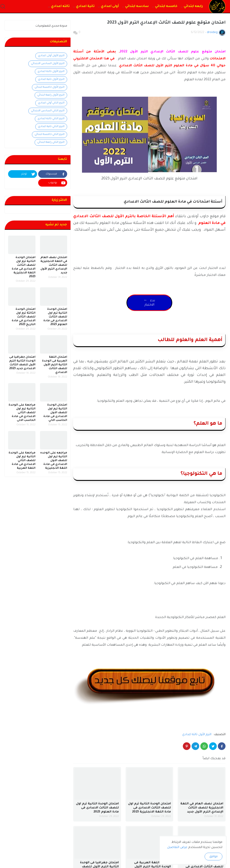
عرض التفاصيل (177, 847)
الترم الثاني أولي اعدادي (51, 103)
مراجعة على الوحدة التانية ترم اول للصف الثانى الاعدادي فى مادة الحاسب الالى (22, 413)
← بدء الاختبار (149, 303)
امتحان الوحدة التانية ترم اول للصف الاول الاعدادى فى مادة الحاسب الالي (55, 413)
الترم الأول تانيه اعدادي (51, 79)
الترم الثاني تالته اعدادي (51, 119)
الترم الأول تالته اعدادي (197, 735)
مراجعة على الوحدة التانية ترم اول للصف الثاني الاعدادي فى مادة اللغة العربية (22, 461)
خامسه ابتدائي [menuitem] (166, 7)
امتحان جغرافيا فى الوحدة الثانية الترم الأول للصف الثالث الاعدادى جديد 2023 (22, 363)
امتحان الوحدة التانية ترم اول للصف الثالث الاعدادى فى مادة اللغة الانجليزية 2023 (149, 808)
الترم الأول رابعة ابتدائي (51, 95)
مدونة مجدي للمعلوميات (51, 26)
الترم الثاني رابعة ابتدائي (51, 142)
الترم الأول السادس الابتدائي (48, 64)
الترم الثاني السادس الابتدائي (48, 111)
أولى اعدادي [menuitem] (110, 7)
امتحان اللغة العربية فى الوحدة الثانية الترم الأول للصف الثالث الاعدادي (55, 365)
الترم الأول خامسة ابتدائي (50, 87)
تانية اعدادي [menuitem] (85, 7)
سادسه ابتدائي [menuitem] (137, 7)
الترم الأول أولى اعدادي (51, 56)
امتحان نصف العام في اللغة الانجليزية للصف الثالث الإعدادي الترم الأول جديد (202, 808)
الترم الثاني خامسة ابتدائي (50, 135)
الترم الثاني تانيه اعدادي (51, 127)
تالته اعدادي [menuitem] (60, 7)
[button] (3, 7)
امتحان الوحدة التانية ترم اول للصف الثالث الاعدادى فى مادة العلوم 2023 (97, 808)
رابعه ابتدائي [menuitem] (193, 7)
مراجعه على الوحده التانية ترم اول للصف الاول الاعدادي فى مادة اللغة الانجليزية (54, 461)
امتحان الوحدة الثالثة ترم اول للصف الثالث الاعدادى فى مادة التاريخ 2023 (24, 317)
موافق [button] (213, 857)
